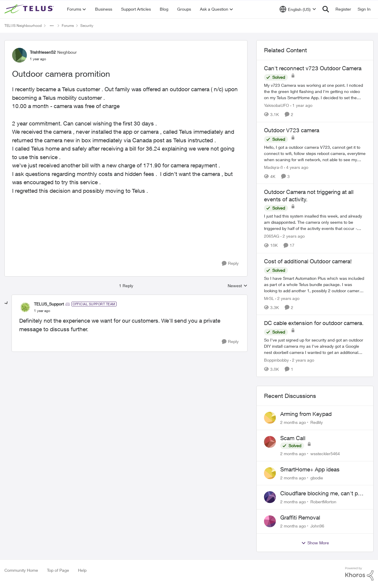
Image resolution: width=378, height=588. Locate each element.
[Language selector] (298, 9)
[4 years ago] (296, 167)
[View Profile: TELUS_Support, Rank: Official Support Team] (25, 307)
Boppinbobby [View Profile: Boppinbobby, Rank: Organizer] (276, 360)
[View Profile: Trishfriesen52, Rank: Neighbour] (19, 55)
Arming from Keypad (306, 414)
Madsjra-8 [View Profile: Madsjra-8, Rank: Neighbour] (273, 167)
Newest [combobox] (238, 286)
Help (82, 570)
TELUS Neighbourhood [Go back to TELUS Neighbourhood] (23, 26)
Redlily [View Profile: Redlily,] (317, 422)
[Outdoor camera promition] (42, 311)
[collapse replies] (6, 303)
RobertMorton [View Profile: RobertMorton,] (323, 502)
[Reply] (230, 263)
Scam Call (293, 438)
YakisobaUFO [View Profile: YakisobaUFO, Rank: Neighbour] (277, 105)
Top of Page (58, 570)
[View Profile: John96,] (270, 521)
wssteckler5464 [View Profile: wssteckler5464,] (325, 454)
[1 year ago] (301, 105)
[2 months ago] (293, 422)
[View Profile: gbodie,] (270, 473)
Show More (315, 543)
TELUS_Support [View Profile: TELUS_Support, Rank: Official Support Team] (49, 304)
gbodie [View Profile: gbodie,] (317, 477)
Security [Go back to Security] (87, 26)
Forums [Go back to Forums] (68, 26)
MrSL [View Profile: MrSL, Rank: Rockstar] (269, 298)
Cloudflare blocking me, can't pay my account (322, 494)
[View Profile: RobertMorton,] (270, 497)
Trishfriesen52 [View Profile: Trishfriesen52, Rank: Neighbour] (43, 52)
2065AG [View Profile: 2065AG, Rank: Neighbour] (272, 236)
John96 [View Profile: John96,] (317, 526)
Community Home (21, 570)
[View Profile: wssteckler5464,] (270, 442)
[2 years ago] (293, 236)
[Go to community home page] (30, 9)
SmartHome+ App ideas (310, 469)
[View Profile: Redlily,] (270, 418)
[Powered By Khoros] (359, 574)
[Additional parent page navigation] (52, 26)
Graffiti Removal (300, 517)
